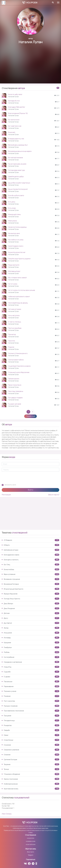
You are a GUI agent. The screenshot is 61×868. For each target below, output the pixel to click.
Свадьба (30, 730)
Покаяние (30, 696)
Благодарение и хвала (30, 555)
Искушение (30, 633)
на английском (30, 844)
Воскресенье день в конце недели (20, 151)
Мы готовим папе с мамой (17, 278)
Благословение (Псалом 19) (18, 113)
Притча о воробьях (15, 328)
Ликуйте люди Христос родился (19, 259)
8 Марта (30, 545)
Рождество (30, 725)
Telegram (30, 855)
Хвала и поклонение (30, 779)
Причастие (12, 334)
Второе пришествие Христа (30, 589)
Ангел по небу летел (15, 94)
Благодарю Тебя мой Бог (17, 107)
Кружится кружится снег (17, 252)
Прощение (30, 716)
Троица (30, 769)
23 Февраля (30, 540)
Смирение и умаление (30, 750)
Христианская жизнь (30, 789)
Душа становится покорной (18, 189)
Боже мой (12, 132)
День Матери (30, 604)
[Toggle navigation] (58, 3)
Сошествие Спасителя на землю (19, 366)
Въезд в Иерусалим (30, 594)
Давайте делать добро (16, 176)
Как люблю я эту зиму (16, 240)
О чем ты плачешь (14, 322)
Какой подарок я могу (16, 246)
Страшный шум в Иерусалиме (19, 372)
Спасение (30, 755)
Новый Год (30, 667)
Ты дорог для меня (15, 404)
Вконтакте (30, 852)
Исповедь (30, 638)
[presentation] (18, 478)
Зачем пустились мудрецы (17, 227)
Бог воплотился (14, 120)
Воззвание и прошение (30, 579)
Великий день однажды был (18, 145)
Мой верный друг (14, 271)
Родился (11, 347)
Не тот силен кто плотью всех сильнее (21, 290)
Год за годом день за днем (17, 164)
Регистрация (6, 495)
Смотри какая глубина (16, 360)
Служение (30, 745)
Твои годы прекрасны (16, 391)
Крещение (30, 643)
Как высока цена (14, 233)
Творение (30, 764)
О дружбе (30, 672)
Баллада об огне (14, 101)
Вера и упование (30, 574)
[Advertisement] (30, 66)
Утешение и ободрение (30, 774)
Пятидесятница (30, 720)
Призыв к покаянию (30, 706)
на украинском (31, 841)
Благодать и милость (30, 560)
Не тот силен (13, 284)
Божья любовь (30, 569)
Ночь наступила (14, 315)
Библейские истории (30, 550)
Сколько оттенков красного (18, 353)
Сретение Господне (30, 759)
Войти (30, 490)
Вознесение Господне (30, 584)
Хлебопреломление (30, 784)
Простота (11, 341)
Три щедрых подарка (15, 398)
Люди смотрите (14, 265)
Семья (30, 735)
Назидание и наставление (30, 662)
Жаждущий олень (14, 214)
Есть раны (12, 202)
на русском (30, 838)
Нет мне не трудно (15, 309)
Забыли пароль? (54, 495)
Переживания (30, 686)
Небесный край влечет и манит (19, 297)
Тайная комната (14, 379)
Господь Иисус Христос (30, 599)
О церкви (30, 677)
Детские (30, 613)
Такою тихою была (15, 385)
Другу (30, 618)
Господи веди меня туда (16, 170)
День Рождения (30, 608)
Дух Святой (30, 623)
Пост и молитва (30, 701)
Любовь (30, 652)
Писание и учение (30, 691)
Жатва (30, 628)
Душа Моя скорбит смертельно (19, 183)
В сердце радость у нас (16, 139)
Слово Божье (30, 740)
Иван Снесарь (7, 814)
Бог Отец (30, 565)
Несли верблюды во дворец (18, 303)
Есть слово (12, 208)
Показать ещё (30, 416)
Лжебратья (30, 647)
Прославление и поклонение (30, 711)
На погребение (30, 657)
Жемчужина (12, 221)
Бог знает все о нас (15, 126)
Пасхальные (30, 681)
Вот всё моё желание (15, 158)
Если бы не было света (16, 195)
